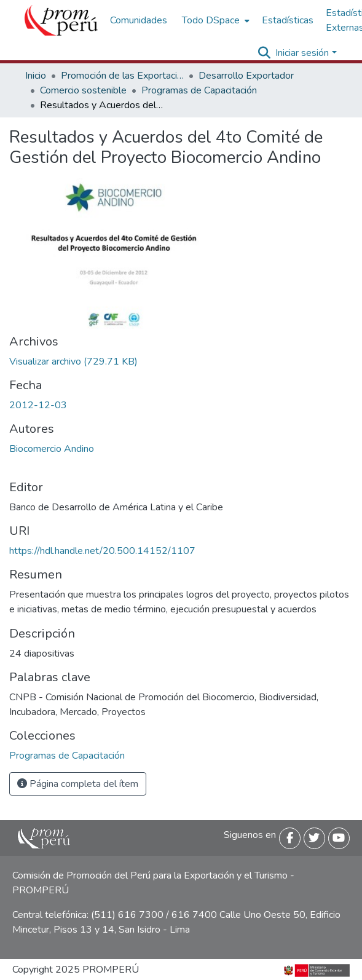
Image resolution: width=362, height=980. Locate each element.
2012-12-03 (38, 405)
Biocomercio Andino (52, 449)
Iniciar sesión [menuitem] (302, 53)
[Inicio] (61, 20)
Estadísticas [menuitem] (288, 20)
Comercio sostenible (83, 90)
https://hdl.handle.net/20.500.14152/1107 (102, 551)
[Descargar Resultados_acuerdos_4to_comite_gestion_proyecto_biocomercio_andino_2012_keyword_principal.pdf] (73, 362)
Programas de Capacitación (199, 90)
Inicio (36, 76)
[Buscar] (264, 53)
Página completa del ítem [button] (78, 784)
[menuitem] (214, 20)
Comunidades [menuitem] (139, 20)
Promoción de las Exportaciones (122, 76)
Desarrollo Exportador (246, 76)
